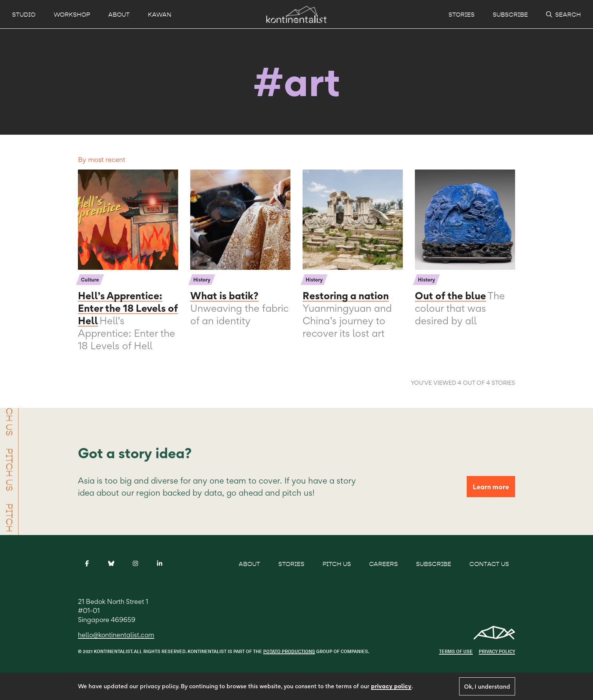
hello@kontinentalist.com (116, 635)
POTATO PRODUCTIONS (289, 651)
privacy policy (391, 686)
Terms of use (456, 651)
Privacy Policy (497, 651)
